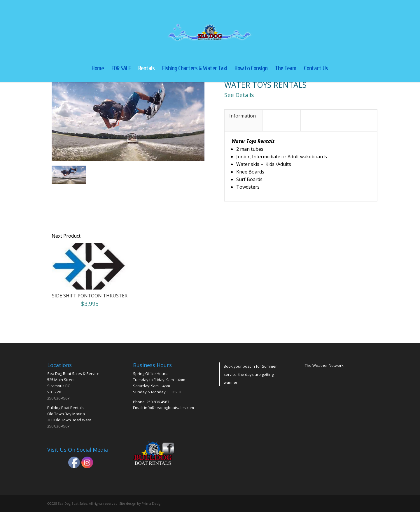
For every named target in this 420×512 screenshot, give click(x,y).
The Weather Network (324, 365)
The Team (286, 69)
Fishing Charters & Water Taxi (195, 69)
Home (98, 69)
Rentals (146, 69)
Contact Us (316, 69)
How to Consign (251, 69)
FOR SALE (121, 69)
